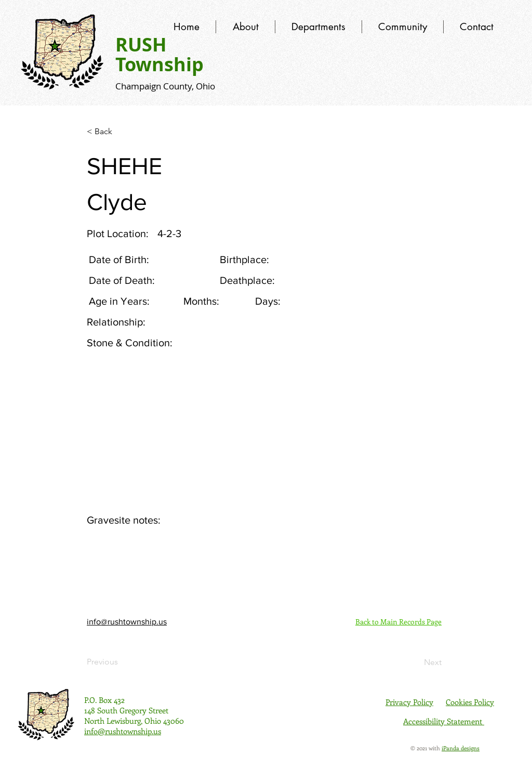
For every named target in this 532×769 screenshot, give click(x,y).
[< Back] (121, 132)
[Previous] (121, 662)
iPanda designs (461, 748)
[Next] (416, 662)
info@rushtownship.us (127, 622)
